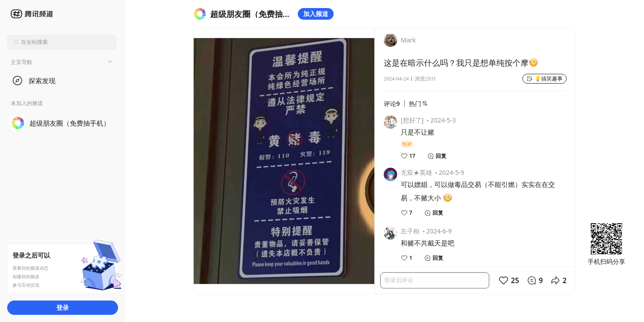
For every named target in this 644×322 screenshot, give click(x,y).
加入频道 (316, 14)
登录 (63, 307)
